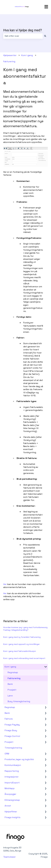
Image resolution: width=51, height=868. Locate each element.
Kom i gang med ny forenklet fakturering (22, 637)
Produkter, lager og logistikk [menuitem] (19, 759)
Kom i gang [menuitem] (10, 667)
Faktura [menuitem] (9, 719)
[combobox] (23, 36)
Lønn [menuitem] (10, 696)
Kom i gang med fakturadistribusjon (20, 651)
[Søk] (45, 36)
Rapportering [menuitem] (12, 771)
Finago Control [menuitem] (12, 736)
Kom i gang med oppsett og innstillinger (21, 644)
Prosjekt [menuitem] (12, 690)
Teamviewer (10, 857)
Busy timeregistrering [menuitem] (19, 701)
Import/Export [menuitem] (12, 783)
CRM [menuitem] (7, 754)
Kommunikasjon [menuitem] (13, 765)
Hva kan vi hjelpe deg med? (23, 30)
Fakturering (9, 61)
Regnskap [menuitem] (13, 672)
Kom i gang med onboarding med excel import (24, 658)
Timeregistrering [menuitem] (13, 748)
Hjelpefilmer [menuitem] (11, 812)
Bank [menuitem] (10, 684)
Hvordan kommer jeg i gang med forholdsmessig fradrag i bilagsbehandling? (25, 629)
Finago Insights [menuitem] (13, 817)
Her (5, 584)
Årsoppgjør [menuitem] (10, 794)
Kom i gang (27, 55)
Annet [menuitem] (8, 806)
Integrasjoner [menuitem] (12, 777)
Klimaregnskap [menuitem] (12, 800)
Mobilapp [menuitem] (10, 788)
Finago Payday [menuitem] (12, 725)
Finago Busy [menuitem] (11, 730)
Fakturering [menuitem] (14, 678)
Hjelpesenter (10, 55)
